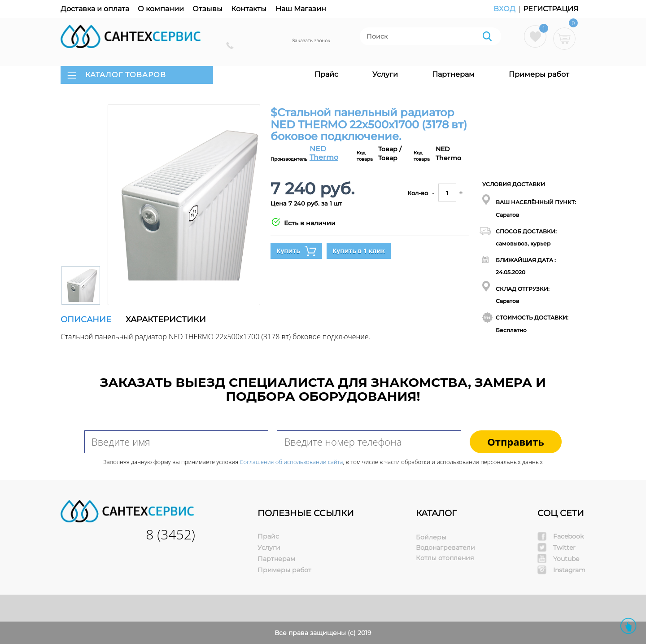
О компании (161, 9)
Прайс (326, 74)
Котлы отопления (445, 558)
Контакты (249, 9)
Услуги (385, 74)
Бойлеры (431, 537)
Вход (505, 9)
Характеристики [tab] (166, 320)
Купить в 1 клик (359, 251)
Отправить (516, 442)
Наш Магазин (301, 9)
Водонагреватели (445, 548)
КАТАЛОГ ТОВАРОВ (126, 75)
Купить (296, 251)
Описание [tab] (86, 320)
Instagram (569, 570)
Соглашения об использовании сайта (292, 462)
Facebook (568, 536)
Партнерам (453, 74)
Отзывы (207, 9)
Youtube (566, 559)
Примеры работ (539, 74)
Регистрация (551, 9)
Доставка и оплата (95, 9)
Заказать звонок (311, 41)
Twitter (564, 548)
